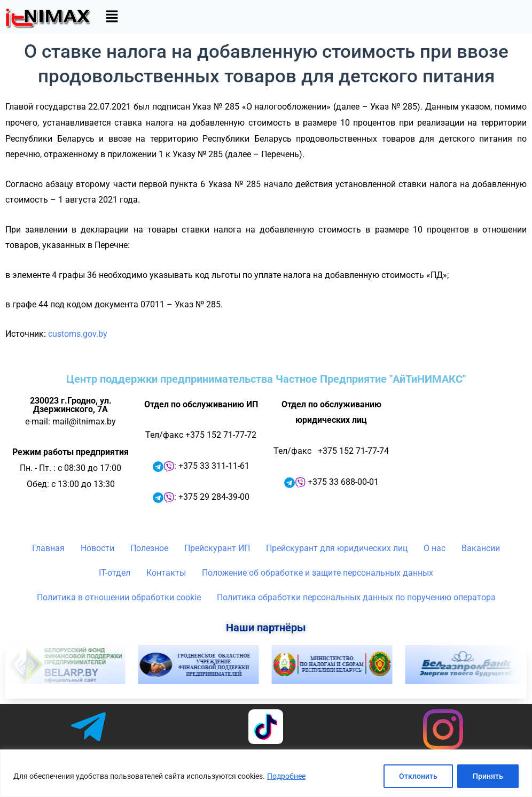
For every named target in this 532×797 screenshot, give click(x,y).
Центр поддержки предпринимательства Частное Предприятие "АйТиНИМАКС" (266, 379)
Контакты (166, 573)
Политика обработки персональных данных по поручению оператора (356, 597)
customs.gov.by (78, 334)
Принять (488, 776)
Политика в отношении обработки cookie (119, 597)
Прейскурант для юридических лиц (337, 548)
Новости (97, 548)
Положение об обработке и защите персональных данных (318, 573)
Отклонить (418, 776)
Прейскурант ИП (217, 548)
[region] (266, 773)
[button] (112, 17)
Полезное (149, 548)
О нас (435, 548)
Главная (48, 548)
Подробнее (286, 776)
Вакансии (481, 548)
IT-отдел (115, 573)
